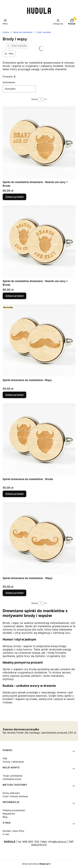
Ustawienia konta (12, 779)
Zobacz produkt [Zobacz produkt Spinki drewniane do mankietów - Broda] (14, 494)
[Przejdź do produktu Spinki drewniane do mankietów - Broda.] (39, 440)
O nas (6, 834)
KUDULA (10, 842)
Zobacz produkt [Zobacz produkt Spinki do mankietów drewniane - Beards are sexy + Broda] (14, 197)
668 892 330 (31, 842)
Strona (34, 99)
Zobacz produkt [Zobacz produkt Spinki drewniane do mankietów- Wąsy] (14, 395)
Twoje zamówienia (12, 776)
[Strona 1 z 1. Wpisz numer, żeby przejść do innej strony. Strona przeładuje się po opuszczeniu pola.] (41, 99)
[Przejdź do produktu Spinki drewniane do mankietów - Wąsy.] (39, 539)
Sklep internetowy (35, 864)
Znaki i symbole (44, 32)
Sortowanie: (9, 82)
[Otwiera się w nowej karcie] (39, 852)
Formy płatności (11, 793)
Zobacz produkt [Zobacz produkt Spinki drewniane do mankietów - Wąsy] (14, 593)
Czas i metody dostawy (15, 796)
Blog (5, 817)
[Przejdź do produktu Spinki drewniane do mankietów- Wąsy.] (39, 341)
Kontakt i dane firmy (13, 831)
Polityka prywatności (14, 810)
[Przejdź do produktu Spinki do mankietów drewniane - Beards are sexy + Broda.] (39, 143)
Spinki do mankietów (23, 32)
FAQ (5, 758)
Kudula (6, 32)
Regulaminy (9, 814)
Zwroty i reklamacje (13, 762)
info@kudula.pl (57, 842)
